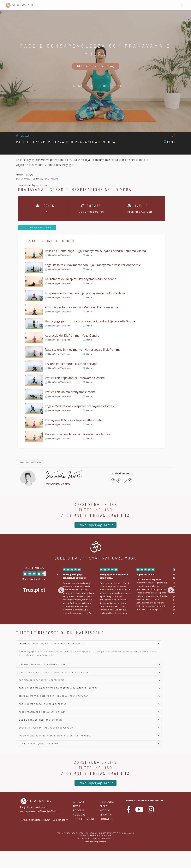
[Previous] (61, 590)
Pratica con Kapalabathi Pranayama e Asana (75, 378)
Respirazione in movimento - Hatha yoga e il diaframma (83, 350)
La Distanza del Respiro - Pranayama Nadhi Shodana (81, 279)
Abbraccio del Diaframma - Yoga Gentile (72, 336)
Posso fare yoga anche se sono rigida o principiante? (52, 644)
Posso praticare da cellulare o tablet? (43, 712)
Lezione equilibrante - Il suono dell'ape (71, 364)
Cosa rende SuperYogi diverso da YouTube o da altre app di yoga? (59, 688)
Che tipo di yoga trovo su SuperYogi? (42, 680)
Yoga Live (79, 815)
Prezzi (104, 806)
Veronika (106, 815)
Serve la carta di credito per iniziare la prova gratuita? (54, 696)
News (77, 806)
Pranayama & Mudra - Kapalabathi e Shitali (74, 420)
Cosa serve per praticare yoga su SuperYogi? (46, 728)
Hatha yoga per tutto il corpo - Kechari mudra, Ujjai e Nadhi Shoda (90, 321)
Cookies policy (60, 820)
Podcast (79, 810)
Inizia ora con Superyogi (96, 66)
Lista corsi (107, 802)
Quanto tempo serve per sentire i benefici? (45, 664)
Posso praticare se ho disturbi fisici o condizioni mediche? (55, 736)
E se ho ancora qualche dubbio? (39, 744)
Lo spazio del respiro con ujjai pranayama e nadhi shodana (85, 293)
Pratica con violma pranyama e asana (70, 392)
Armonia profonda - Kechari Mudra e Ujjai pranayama (81, 307)
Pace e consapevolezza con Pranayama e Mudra (78, 434)
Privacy (47, 820)
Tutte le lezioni (84, 819)
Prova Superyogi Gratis (95, 525)
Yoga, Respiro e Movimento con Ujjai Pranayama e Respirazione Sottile (93, 265)
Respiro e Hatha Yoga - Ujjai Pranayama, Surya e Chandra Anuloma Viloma (95, 251)
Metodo (105, 810)
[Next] (171, 590)
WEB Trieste (108, 838)
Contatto (106, 819)
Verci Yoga (70, 833)
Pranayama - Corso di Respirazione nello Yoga (75, 189)
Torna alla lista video (30, 463)
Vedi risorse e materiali (37, 228)
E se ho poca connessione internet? (41, 720)
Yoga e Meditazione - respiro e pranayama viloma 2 (80, 406)
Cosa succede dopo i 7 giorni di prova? (43, 704)
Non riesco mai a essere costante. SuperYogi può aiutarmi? (55, 672)
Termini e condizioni (31, 820)
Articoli (79, 802)
